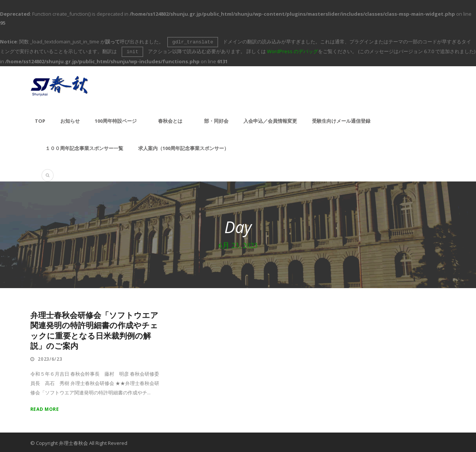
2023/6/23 (50, 358)
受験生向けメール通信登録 (341, 119)
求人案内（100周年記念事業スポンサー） (184, 147)
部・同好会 (216, 119)
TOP (40, 119)
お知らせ (70, 119)
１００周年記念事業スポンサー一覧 (84, 147)
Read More (45, 408)
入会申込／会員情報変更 (270, 119)
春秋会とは (170, 119)
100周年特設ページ (116, 119)
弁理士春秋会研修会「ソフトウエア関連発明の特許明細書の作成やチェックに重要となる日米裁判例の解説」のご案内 (94, 329)
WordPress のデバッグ (292, 51)
